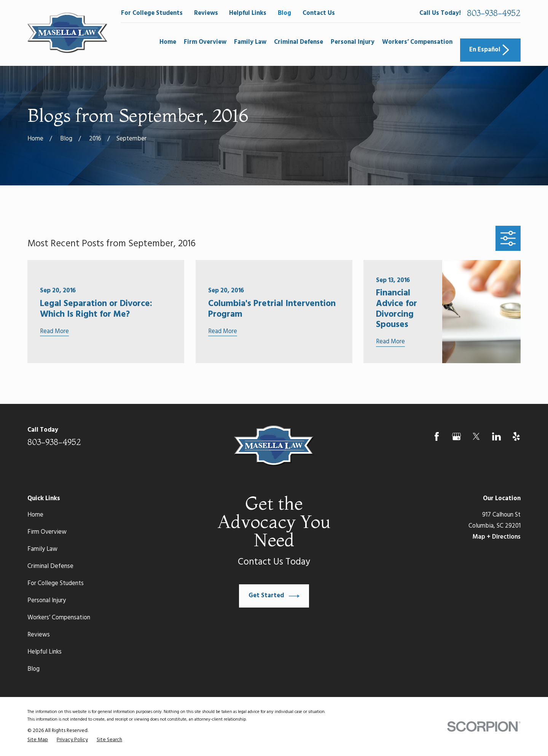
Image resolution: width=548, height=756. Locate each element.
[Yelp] (516, 436)
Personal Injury (47, 601)
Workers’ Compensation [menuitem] (417, 42)
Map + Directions (497, 537)
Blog (284, 13)
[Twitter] (476, 436)
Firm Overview (47, 532)
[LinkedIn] (496, 436)
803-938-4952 (494, 13)
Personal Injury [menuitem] (353, 42)
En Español (490, 50)
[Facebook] (437, 436)
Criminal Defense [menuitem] (299, 42)
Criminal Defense (50, 566)
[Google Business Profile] (456, 436)
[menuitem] (38, 740)
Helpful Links (248, 13)
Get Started (274, 596)
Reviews (206, 13)
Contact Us (319, 13)
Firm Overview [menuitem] (205, 42)
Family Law (42, 549)
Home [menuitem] (168, 42)
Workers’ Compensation (59, 618)
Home (35, 515)
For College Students (152, 13)
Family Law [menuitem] (250, 42)
